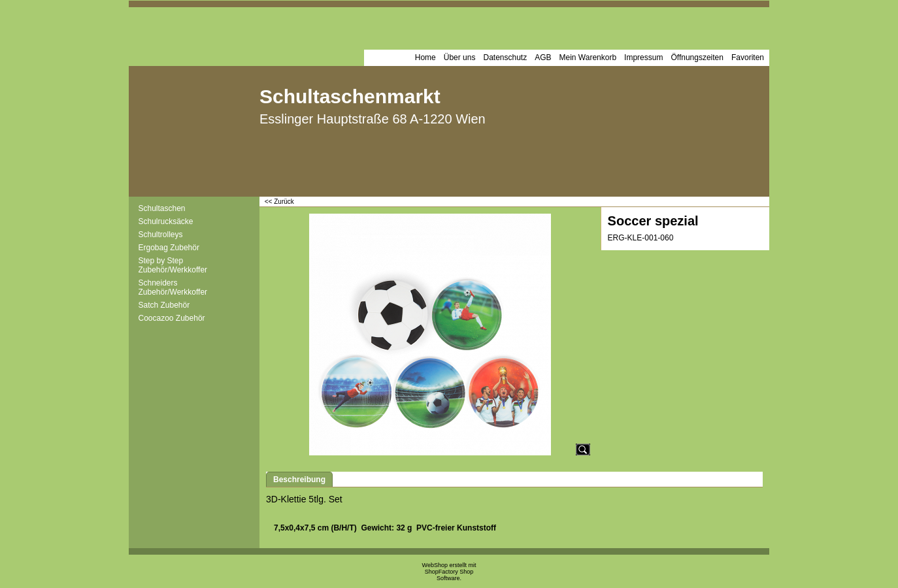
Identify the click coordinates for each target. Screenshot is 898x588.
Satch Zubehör (164, 305)
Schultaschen (162, 208)
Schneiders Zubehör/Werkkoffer (173, 287)
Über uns (460, 57)
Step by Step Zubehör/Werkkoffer (173, 265)
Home (425, 57)
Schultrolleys (161, 235)
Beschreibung (299, 480)
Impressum (643, 57)
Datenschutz (505, 57)
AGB (543, 57)
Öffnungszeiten (697, 57)
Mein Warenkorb (588, 57)
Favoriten (748, 57)
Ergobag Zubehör (169, 248)
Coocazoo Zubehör (172, 318)
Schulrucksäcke (166, 221)
